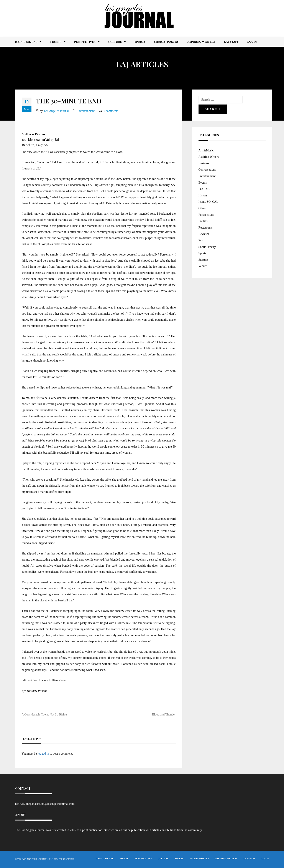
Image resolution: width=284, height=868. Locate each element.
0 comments (111, 111)
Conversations (207, 170)
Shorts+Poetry (166, 42)
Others (203, 208)
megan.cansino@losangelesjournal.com (50, 804)
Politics (203, 221)
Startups (204, 260)
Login (252, 42)
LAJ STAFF (231, 42)
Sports (140, 42)
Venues (203, 266)
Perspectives (85, 42)
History (203, 195)
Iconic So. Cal (26, 42)
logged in (43, 754)
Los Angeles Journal (56, 111)
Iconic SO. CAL (208, 202)
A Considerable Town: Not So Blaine (44, 714)
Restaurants (206, 228)
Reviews (204, 234)
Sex (201, 240)
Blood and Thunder (164, 714)
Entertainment (86, 111)
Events (203, 183)
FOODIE (56, 42)
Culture (115, 42)
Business (204, 163)
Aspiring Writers (201, 42)
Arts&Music (206, 150)
